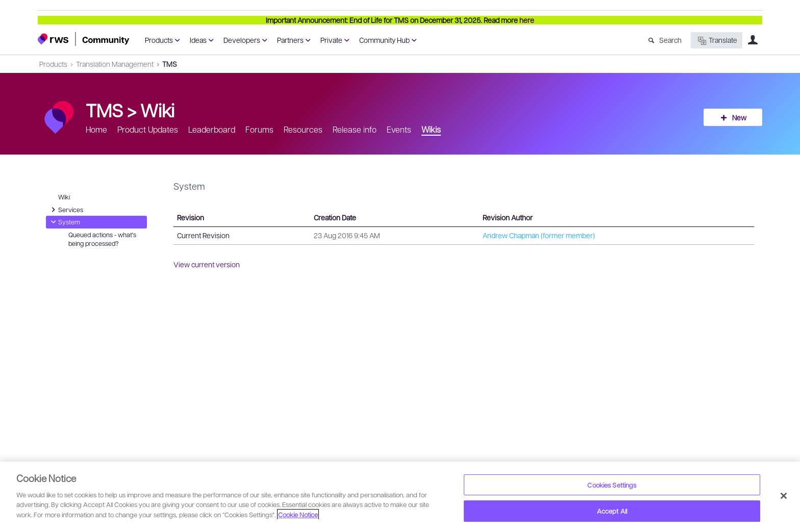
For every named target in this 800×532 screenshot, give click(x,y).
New (739, 117)
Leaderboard (212, 129)
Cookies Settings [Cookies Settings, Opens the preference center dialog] (612, 485)
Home (96, 129)
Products (159, 40)
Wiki (157, 110)
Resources (303, 129)
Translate (717, 41)
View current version (207, 264)
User (753, 40)
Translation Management (115, 64)
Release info (355, 129)
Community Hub (384, 40)
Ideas (198, 40)
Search (670, 40)
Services (66, 210)
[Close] (784, 496)
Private (331, 40)
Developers (242, 40)
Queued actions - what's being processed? (102, 239)
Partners (290, 40)
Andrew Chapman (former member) (539, 235)
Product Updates (148, 129)
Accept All (612, 511)
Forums (259, 129)
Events (399, 129)
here (527, 20)
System (64, 222)
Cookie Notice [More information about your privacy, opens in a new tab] (298, 514)
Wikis (431, 129)
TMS (170, 64)
